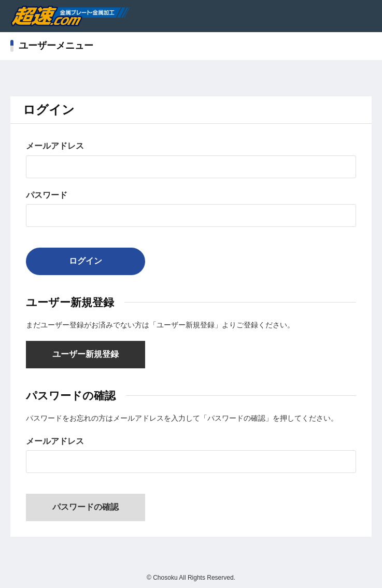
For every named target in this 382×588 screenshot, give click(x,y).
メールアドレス (55, 146)
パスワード (47, 195)
